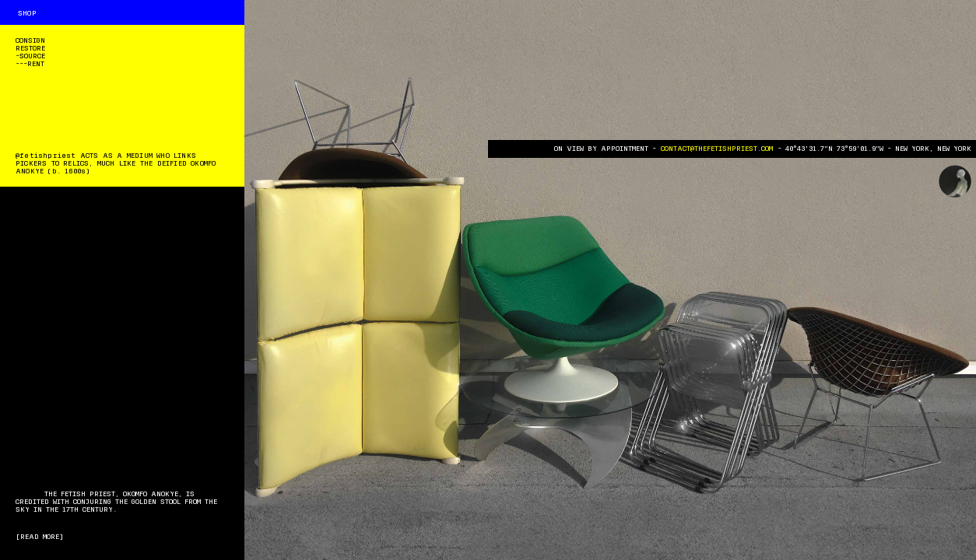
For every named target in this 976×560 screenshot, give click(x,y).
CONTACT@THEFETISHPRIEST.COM (717, 149)
